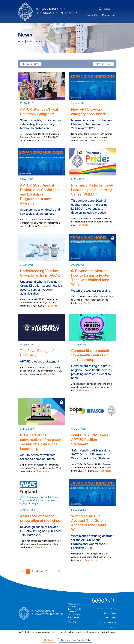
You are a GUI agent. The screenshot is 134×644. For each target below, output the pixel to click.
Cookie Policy (110, 618)
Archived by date (104, 64)
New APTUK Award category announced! (88, 112)
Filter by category (31, 64)
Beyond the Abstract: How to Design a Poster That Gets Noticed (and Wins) (90, 277)
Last (58, 571)
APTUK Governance (108, 622)
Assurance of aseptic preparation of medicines (40, 518)
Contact (113, 627)
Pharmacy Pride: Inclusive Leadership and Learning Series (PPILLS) (92, 190)
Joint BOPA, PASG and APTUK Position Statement (90, 440)
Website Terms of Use (107, 609)
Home (21, 42)
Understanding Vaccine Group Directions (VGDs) (40, 273)
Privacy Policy (110, 613)
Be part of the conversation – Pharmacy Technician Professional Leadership (40, 442)
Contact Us (92, 15)
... (52, 571)
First (22, 571)
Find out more (108, 632)
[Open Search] (100, 9)
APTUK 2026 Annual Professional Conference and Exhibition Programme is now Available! (40, 194)
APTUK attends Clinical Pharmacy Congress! (39, 112)
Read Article (48, 140)
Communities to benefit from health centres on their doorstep (90, 355)
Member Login (109, 15)
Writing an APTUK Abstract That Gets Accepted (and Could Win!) (89, 523)
